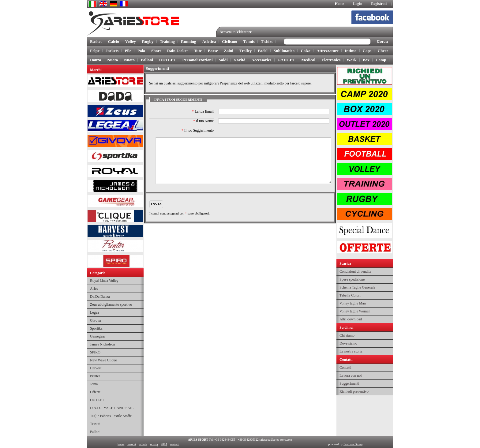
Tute (198, 51)
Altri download (351, 319)
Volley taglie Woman (355, 311)
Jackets (112, 51)
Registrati (379, 4)
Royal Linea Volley (104, 281)
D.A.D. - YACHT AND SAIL (112, 408)
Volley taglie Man (353, 303)
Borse (213, 51)
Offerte (95, 392)
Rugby (148, 41)
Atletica (209, 41)
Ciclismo (230, 41)
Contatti (345, 368)
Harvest (96, 368)
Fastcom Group (353, 444)
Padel (263, 51)
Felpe (95, 51)
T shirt (267, 41)
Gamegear (97, 336)
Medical (308, 60)
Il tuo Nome (203, 121)
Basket (96, 41)
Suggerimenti (349, 383)
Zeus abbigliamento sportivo (111, 304)
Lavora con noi (351, 375)
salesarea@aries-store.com (276, 440)
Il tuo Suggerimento (198, 130)
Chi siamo (347, 335)
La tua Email (203, 111)
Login (358, 4)
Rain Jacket (178, 51)
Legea (94, 312)
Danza (96, 60)
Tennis (249, 41)
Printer (95, 376)
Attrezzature (328, 51)
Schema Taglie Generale (357, 287)
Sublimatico (284, 51)
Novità (240, 60)
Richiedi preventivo (354, 391)
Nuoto (112, 60)
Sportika (96, 328)
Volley (131, 41)
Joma (94, 384)
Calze (306, 51)
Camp (381, 60)
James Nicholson (103, 344)
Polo (141, 51)
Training (167, 41)
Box (366, 60)
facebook (375, 19)
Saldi (223, 60)
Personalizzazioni (197, 60)
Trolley (246, 51)
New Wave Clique (103, 360)
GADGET (287, 60)
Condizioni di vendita (355, 271)
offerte (143, 444)
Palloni (147, 60)
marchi (132, 444)
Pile (128, 51)
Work (352, 60)
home (121, 444)
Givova (95, 320)
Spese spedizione (352, 279)
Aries (94, 289)
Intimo (351, 51)
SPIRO (95, 352)
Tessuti (95, 424)
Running (189, 41)
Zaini (229, 51)
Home (340, 4)
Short (156, 51)
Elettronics (331, 60)
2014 (164, 444)
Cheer (383, 51)
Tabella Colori (350, 295)
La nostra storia (351, 351)
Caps (367, 51)
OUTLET (168, 60)
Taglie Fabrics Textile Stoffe (111, 416)
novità (154, 444)
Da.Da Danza (100, 297)
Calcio (114, 41)
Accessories (261, 60)
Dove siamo (348, 343)
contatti (174, 444)
